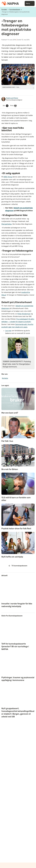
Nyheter (5, 378)
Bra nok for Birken (10, 469)
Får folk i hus (7, 441)
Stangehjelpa (7, 224)
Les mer (8, 331)
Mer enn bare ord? (10, 413)
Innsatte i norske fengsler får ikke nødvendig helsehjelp (17, 605)
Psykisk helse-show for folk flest (16, 529)
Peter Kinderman (24, 314)
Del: (6, 106)
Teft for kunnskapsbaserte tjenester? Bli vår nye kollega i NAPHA (15, 646)
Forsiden (4, 9)
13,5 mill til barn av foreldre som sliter (16, 499)
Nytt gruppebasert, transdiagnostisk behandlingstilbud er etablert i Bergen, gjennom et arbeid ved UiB (18, 713)
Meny (30, 3)
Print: (13, 106)
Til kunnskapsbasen (18, 566)
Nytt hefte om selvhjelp (12, 557)
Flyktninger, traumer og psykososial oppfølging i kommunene (18, 679)
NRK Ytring (8, 177)
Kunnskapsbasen (15, 9)
